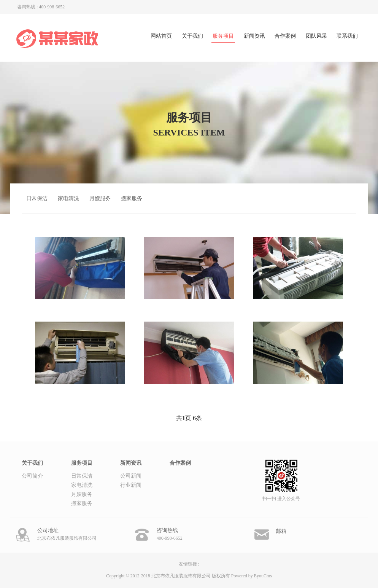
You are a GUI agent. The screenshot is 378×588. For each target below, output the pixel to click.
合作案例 (285, 36)
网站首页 (161, 36)
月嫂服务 (100, 198)
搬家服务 (132, 198)
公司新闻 (131, 476)
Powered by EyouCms (251, 576)
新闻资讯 (254, 36)
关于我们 (192, 36)
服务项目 (223, 36)
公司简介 (32, 476)
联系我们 (347, 36)
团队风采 (316, 36)
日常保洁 (37, 198)
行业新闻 (131, 485)
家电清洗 (68, 198)
